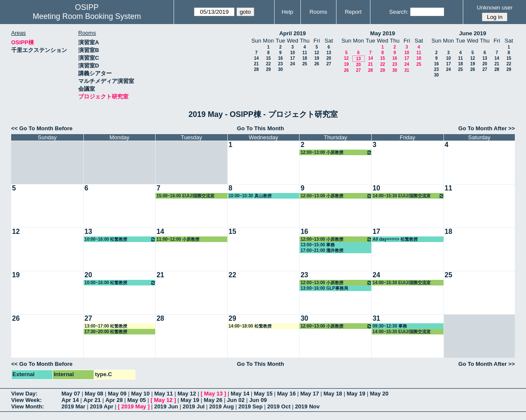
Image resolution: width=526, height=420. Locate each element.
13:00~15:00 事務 (318, 245)
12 (317, 53)
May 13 (213, 394)
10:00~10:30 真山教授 (250, 196)
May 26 (213, 400)
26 (317, 64)
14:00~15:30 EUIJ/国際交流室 (408, 196)
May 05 (136, 400)
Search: (399, 12)
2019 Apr (101, 406)
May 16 (286, 394)
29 (268, 69)
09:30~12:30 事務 (390, 326)
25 (304, 64)
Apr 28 (114, 400)
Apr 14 (70, 400)
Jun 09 (258, 400)
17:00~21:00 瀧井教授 (322, 250)
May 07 (71, 394)
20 (329, 58)
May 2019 (382, 33)
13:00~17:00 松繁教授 (106, 326)
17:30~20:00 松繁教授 (106, 332)
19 (317, 58)
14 (256, 58)
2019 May (134, 406)
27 (329, 64)
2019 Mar (73, 406)
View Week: (26, 400)
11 (304, 53)
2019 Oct (279, 406)
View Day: (24, 394)
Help (288, 12)
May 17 (310, 394)
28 (256, 69)
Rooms (318, 12)
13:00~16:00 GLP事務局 (324, 288)
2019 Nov (307, 406)
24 (292, 64)
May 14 (240, 394)
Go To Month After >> (487, 128)
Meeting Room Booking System (87, 16)
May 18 (333, 394)
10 (292, 53)
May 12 (187, 394)
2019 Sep (251, 406)
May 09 (117, 394)
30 (280, 69)
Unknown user (495, 8)
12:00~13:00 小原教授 (336, 152)
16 (280, 58)
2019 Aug (222, 406)
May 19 (356, 394)
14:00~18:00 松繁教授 (250, 326)
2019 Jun (166, 406)
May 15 (263, 394)
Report (353, 12)
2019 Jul (194, 406)
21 (256, 64)
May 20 (379, 394)
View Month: (28, 406)
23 (280, 64)
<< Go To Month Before (42, 128)
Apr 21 (92, 400)
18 (304, 58)
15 (268, 58)
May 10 (140, 394)
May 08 (94, 394)
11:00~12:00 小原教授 (178, 239)
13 (329, 53)
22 (268, 64)
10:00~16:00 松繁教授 (121, 239)
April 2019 (293, 33)
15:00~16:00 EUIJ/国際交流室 (185, 196)
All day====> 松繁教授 (395, 239)
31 (407, 70)
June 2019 (472, 33)
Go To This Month (260, 128)
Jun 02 (236, 400)
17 (292, 58)
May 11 (164, 394)
